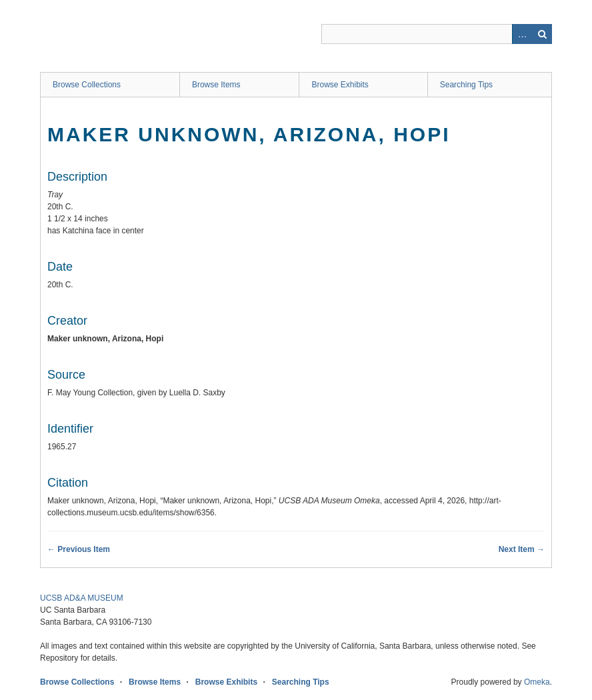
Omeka (537, 682)
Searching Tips (466, 85)
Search (542, 34)
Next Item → (522, 549)
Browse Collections (87, 85)
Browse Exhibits (340, 85)
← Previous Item (79, 549)
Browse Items (216, 85)
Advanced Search (522, 34)
